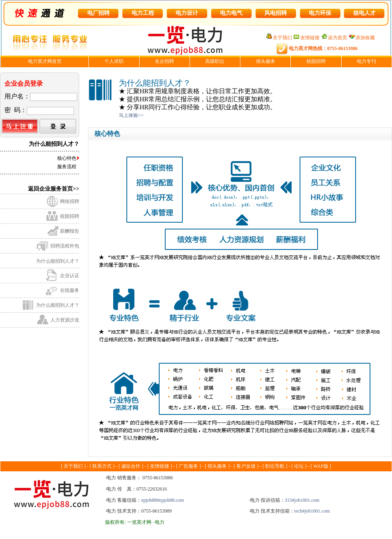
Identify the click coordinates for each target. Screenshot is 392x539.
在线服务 (70, 290)
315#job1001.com (302, 500)
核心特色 (67, 158)
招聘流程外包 (65, 246)
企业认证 (70, 276)
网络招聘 (70, 201)
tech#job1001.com (312, 511)
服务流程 (67, 167)
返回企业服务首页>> (54, 189)
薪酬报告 (70, 231)
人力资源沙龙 (65, 320)
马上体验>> (131, 115)
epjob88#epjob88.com (163, 500)
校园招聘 (70, 216)
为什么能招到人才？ (58, 261)
